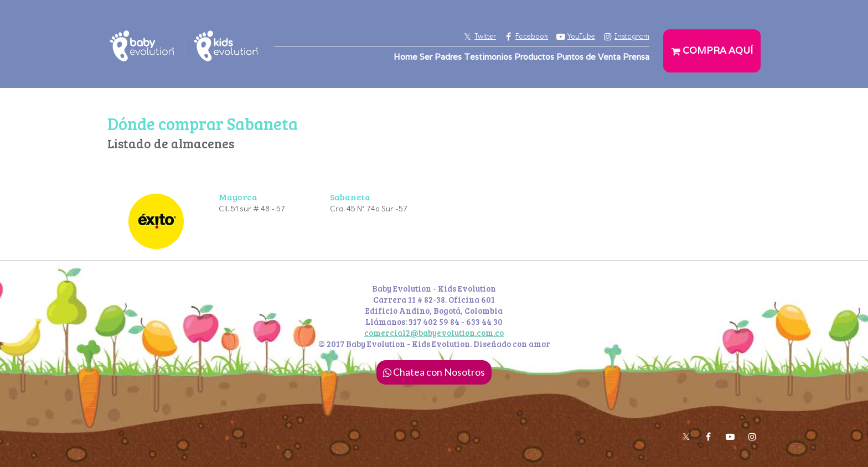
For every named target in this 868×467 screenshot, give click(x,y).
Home (405, 57)
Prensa (636, 57)
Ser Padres (441, 57)
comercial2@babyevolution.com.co (434, 333)
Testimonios (488, 57)
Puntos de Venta (588, 57)
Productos (534, 57)
